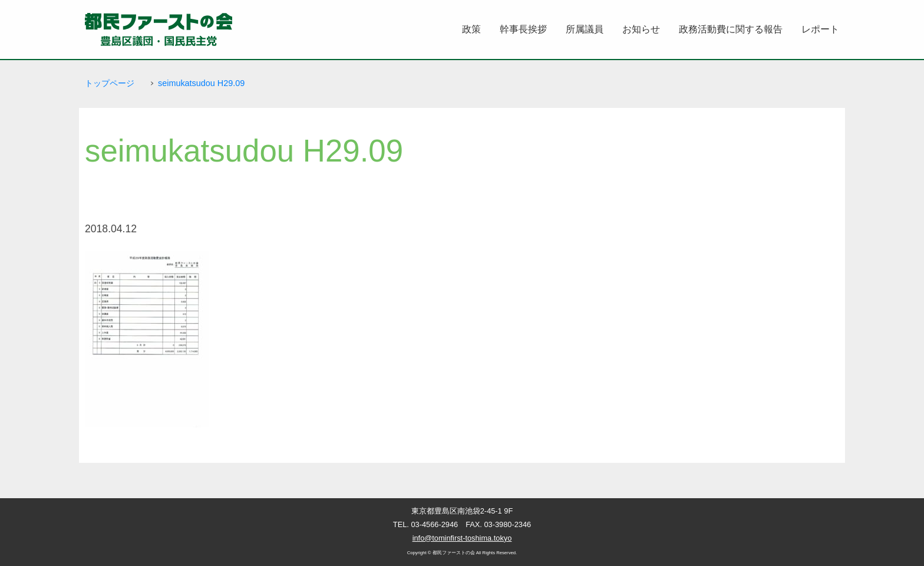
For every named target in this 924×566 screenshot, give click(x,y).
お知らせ (641, 29)
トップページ (110, 83)
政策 (471, 29)
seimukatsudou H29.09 (201, 83)
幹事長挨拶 (523, 29)
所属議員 (585, 29)
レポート (820, 29)
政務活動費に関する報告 (731, 29)
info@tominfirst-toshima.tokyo (462, 538)
